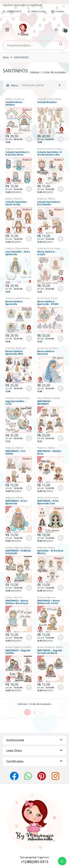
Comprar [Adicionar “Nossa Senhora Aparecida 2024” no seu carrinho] (29, 388)
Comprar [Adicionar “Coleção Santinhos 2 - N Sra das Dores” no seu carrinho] (29, 189)
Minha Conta (36, 11)
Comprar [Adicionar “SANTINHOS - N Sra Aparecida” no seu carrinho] (29, 538)
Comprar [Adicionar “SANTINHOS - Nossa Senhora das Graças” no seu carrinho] (29, 638)
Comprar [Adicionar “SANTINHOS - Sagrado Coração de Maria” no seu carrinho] (60, 687)
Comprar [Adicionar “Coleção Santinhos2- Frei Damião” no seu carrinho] (60, 239)
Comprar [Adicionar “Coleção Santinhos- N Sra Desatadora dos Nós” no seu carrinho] (60, 189)
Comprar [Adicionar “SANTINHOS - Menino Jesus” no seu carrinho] (60, 488)
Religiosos (10, 149)
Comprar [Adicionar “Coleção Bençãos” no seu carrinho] (60, 139)
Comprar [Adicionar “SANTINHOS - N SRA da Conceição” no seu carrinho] (29, 588)
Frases (50, 99)
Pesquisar (61, 45)
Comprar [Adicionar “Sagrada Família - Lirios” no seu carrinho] (29, 438)
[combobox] (29, 45)
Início (6, 57)
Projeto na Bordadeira (15, 100)
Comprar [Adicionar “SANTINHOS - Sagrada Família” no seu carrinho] (29, 687)
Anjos (40, 398)
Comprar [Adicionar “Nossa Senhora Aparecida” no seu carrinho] (29, 339)
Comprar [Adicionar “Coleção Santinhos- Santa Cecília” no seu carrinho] (29, 239)
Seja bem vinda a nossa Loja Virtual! (22, 5)
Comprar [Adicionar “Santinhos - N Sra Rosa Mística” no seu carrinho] (60, 588)
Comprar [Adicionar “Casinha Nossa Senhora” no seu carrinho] (29, 139)
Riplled (20, 149)
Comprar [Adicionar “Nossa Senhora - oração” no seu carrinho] (60, 289)
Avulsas (41, 149)
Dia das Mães (51, 348)
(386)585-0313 (12, 11)
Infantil (58, 99)
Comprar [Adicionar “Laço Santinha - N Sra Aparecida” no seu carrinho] (29, 289)
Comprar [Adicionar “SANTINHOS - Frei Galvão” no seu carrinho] (29, 488)
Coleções (42, 99)
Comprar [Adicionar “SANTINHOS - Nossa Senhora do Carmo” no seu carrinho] (60, 638)
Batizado (48, 398)
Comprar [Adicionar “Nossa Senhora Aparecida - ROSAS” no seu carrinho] (60, 339)
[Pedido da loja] (40, 85)
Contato (58, 11)
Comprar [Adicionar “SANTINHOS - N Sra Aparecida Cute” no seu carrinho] (60, 538)
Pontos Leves (52, 497)
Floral (18, 248)
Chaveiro (18, 199)
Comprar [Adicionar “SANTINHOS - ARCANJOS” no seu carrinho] (60, 438)
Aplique (9, 99)
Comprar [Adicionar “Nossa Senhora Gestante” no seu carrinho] (60, 388)
